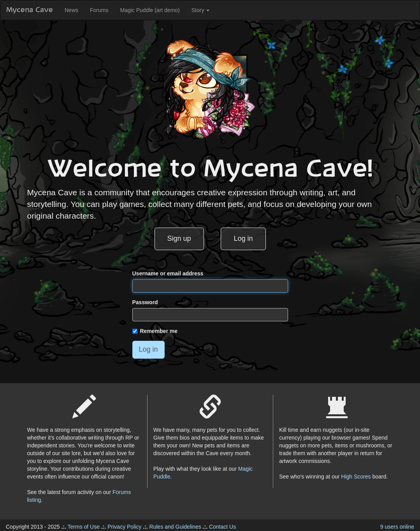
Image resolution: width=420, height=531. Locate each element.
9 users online (397, 527)
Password (145, 302)
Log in (243, 238)
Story (201, 10)
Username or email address (168, 273)
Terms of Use (84, 527)
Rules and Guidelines (175, 527)
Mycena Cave (30, 10)
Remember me (155, 331)
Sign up (179, 238)
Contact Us (222, 527)
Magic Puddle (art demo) (150, 10)
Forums (99, 10)
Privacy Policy (124, 527)
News (71, 10)
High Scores (356, 477)
